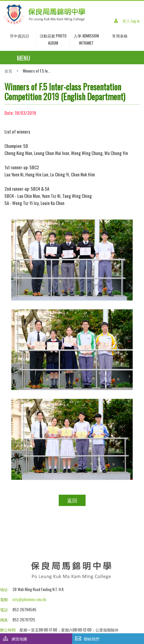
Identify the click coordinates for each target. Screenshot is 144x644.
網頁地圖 (19, 639)
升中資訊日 (20, 36)
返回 (72, 500)
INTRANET (86, 43)
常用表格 (120, 36)
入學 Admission (86, 36)
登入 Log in (131, 21)
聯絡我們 (92, 639)
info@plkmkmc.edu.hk (29, 599)
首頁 (8, 71)
